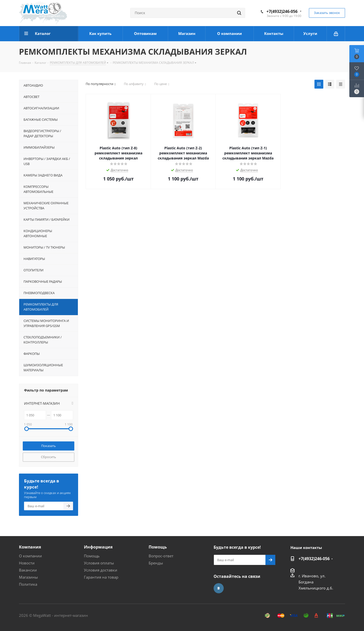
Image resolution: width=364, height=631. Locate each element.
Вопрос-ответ (161, 556)
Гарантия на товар (101, 577)
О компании (30, 556)
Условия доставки (101, 570)
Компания (30, 547)
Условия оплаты (99, 563)
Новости (27, 563)
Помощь (92, 556)
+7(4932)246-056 (282, 11)
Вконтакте (219, 588)
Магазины (28, 577)
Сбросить (49, 457)
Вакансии (28, 570)
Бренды (156, 563)
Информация (98, 547)
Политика (28, 584)
